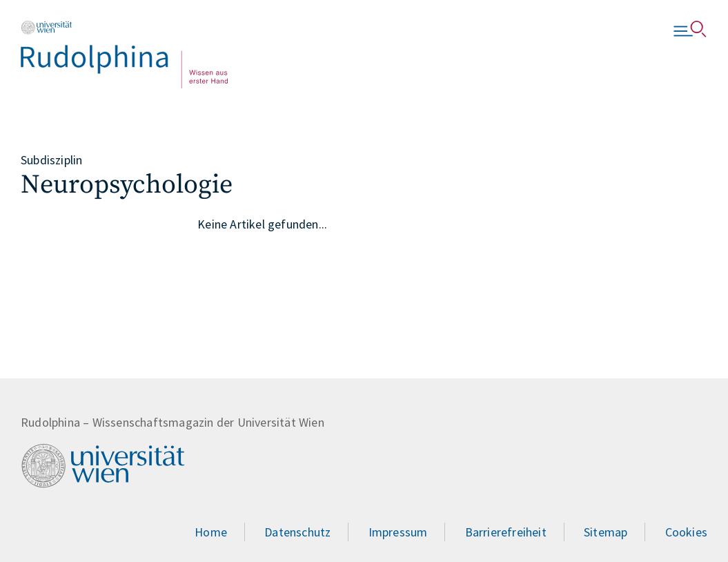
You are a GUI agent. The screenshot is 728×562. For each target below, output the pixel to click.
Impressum (398, 532)
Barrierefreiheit (506, 532)
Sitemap (606, 532)
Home (211, 532)
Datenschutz (297, 532)
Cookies (686, 532)
